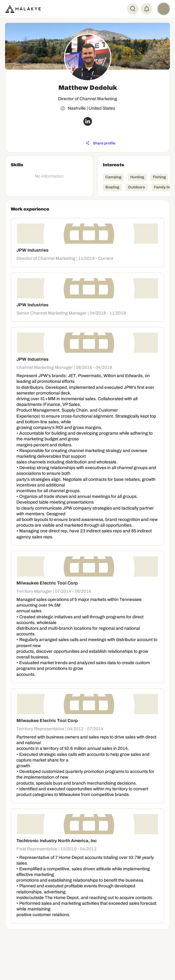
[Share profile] (101, 143)
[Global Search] (133, 9)
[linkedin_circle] (88, 121)
